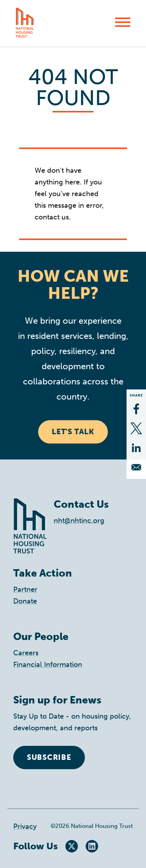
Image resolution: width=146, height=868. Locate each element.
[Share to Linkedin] (136, 448)
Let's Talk (73, 432)
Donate (25, 601)
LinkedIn (92, 846)
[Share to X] (136, 428)
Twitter (72, 846)
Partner (25, 589)
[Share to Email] (136, 467)
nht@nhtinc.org (79, 521)
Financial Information (48, 665)
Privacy (25, 826)
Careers (26, 653)
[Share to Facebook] (136, 409)
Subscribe (49, 757)
